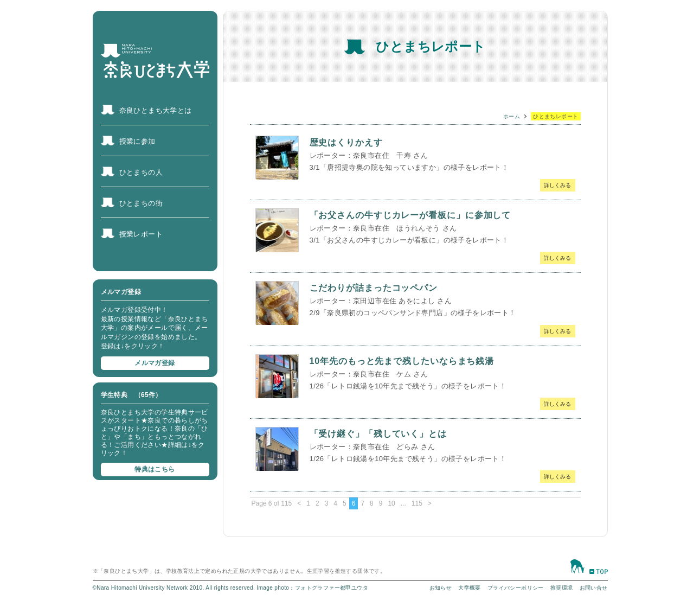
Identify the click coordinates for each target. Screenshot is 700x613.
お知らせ (441, 588)
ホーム (512, 116)
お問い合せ (594, 588)
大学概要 (470, 588)
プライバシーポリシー (516, 588)
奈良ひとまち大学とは (156, 110)
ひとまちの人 (141, 172)
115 (417, 503)
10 (391, 503)
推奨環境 (562, 588)
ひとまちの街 (141, 203)
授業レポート (141, 234)
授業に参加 (137, 141)
